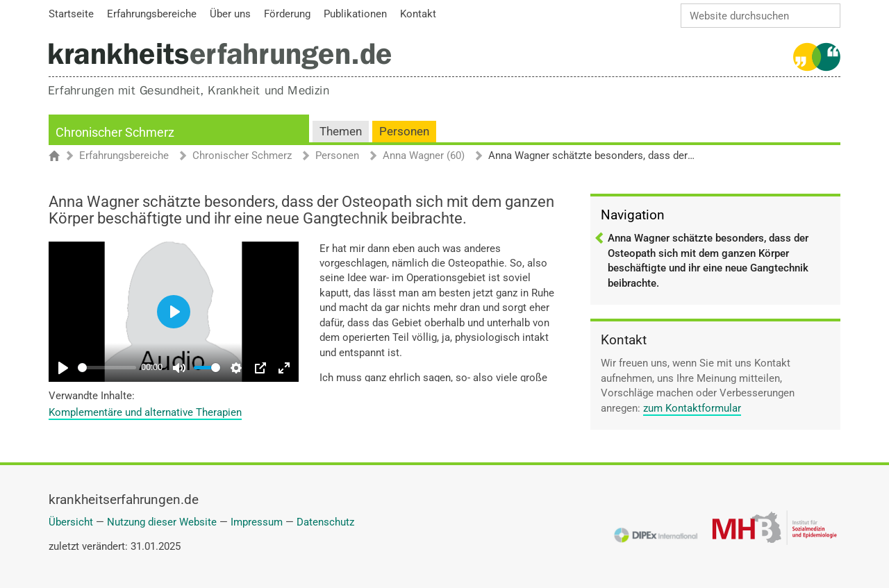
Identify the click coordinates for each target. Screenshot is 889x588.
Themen (341, 132)
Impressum (257, 522)
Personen (404, 132)
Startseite (61, 157)
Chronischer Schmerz (115, 132)
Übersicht (71, 522)
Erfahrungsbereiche (124, 156)
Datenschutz (325, 522)
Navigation (633, 215)
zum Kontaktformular (692, 408)
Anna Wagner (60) (424, 156)
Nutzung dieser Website (162, 522)
